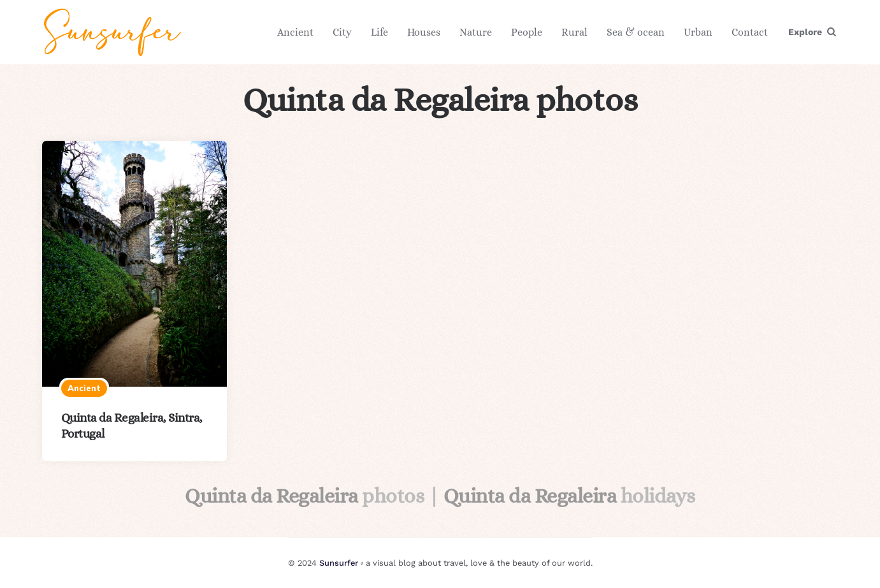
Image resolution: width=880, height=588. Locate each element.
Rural (574, 32)
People (527, 32)
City (342, 32)
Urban (698, 32)
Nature (476, 32)
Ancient (295, 32)
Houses (424, 32)
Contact (750, 32)
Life (379, 32)
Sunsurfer (339, 563)
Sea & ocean (636, 32)
